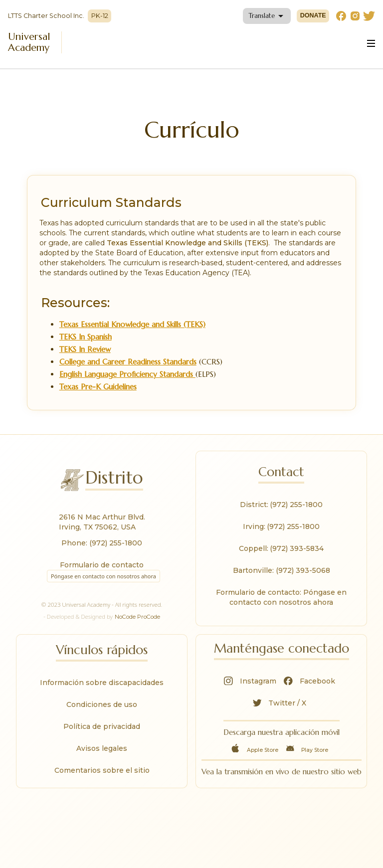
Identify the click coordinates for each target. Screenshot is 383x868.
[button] (267, 16)
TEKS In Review (85, 349)
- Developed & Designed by (102, 617)
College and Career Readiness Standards (128, 362)
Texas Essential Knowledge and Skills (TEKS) (132, 324)
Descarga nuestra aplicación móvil (282, 732)
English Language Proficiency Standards (127, 374)
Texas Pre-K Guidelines (98, 387)
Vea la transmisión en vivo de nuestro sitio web (282, 772)
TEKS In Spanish (86, 337)
